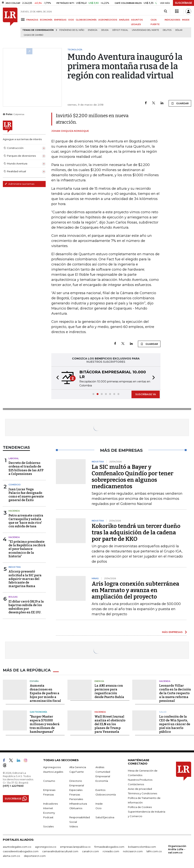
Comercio (15, 485)
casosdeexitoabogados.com (21, 851)
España (34, 681)
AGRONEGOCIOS (108, 20)
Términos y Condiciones (142, 793)
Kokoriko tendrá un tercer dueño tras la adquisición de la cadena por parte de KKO (136, 532)
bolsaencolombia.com (142, 847)
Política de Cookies (140, 807)
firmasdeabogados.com (109, 847)
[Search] (165, 11)
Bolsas (13, 597)
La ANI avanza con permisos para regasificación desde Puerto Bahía (109, 691)
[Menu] (23, 19)
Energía (93, 30)
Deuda (105, 30)
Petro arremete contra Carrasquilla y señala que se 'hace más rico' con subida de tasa (26, 521)
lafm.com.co (154, 851)
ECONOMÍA (46, 20)
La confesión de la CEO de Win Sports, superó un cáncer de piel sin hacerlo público (175, 724)
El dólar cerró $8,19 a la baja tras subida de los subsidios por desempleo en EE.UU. (26, 607)
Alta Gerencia (78, 767)
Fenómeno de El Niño (72, 30)
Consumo (49, 781)
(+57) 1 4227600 (13, 786)
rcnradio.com (111, 851)
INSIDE (186, 20)
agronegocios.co (46, 847)
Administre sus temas (20, 184)
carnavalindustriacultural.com (60, 851)
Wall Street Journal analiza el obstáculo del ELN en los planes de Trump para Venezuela (110, 724)
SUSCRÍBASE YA (146, 394)
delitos (167, 30)
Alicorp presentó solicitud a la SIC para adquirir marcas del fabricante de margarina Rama (25, 579)
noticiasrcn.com (133, 851)
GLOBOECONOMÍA (86, 20)
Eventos (100, 790)
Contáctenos (136, 784)
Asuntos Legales (53, 772)
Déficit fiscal (120, 30)
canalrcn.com (90, 851)
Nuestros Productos (140, 780)
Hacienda (14, 511)
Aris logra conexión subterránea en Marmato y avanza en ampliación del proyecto (135, 590)
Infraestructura (78, 804)
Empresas (49, 790)
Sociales (48, 826)
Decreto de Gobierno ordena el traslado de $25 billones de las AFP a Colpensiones (26, 468)
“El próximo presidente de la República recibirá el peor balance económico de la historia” (27, 549)
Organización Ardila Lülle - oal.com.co (177, 849)
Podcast (48, 817)
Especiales (76, 790)
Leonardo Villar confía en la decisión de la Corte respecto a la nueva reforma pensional (175, 693)
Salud (163, 712)
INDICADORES (172, 20)
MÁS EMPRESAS (172, 632)
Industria (15, 567)
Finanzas (48, 795)
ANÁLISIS (124, 20)
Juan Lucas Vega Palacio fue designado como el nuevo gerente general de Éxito (26, 495)
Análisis (100, 767)
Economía (102, 781)
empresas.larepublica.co (75, 847)
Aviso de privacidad (140, 789)
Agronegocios (52, 767)
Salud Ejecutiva (105, 817)
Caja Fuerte (77, 772)
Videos (74, 826)
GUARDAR (180, 103)
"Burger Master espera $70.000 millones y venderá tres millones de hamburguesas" (45, 724)
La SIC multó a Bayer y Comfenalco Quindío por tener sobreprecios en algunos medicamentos (133, 477)
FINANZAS (32, 20)
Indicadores (50, 804)
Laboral (14, 458)
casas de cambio (34, 35)
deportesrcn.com (35, 856)
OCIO (71, 20)
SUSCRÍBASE (183, 3)
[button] (56, 378)
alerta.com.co (11, 856)
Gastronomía (38, 712)
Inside (99, 804)
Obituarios (76, 808)
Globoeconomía (106, 795)
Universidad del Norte (145, 30)
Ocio (99, 808)
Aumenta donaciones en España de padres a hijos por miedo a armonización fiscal (45, 693)
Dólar (179, 30)
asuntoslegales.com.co (17, 847)
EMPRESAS (60, 20)
